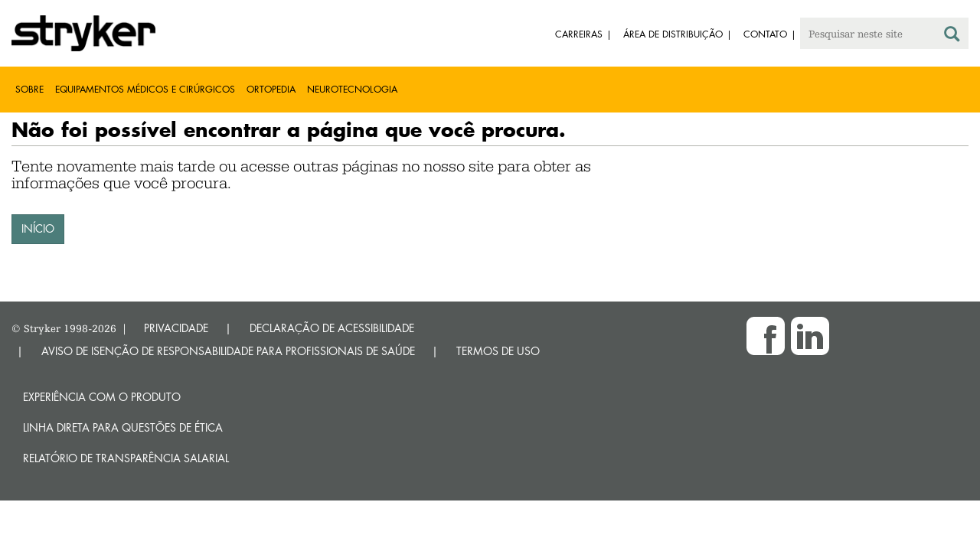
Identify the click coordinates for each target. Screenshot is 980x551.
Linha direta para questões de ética (123, 427)
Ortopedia (271, 89)
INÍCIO (38, 228)
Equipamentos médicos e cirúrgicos (145, 89)
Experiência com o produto (102, 397)
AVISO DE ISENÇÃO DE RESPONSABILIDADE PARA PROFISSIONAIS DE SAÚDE (228, 351)
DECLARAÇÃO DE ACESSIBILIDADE (332, 328)
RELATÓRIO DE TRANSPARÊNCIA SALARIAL (126, 458)
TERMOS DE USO (498, 351)
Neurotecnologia (352, 89)
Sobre (29, 89)
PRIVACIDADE (176, 328)
